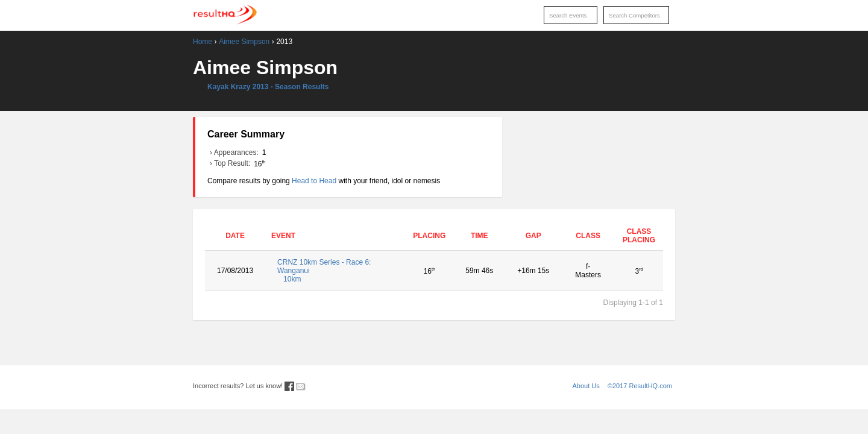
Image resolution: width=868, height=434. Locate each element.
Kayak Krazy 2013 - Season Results (268, 87)
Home (203, 42)
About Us (586, 386)
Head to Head (314, 181)
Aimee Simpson (244, 42)
